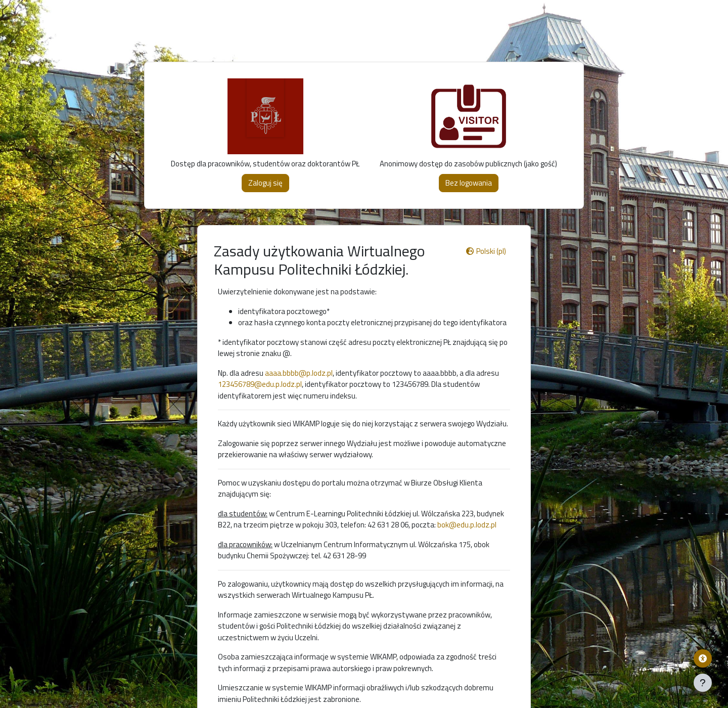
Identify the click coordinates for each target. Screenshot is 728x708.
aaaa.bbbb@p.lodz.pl (299, 373)
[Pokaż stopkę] (703, 683)
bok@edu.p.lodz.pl (467, 525)
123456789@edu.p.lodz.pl (260, 384)
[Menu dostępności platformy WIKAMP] (703, 658)
